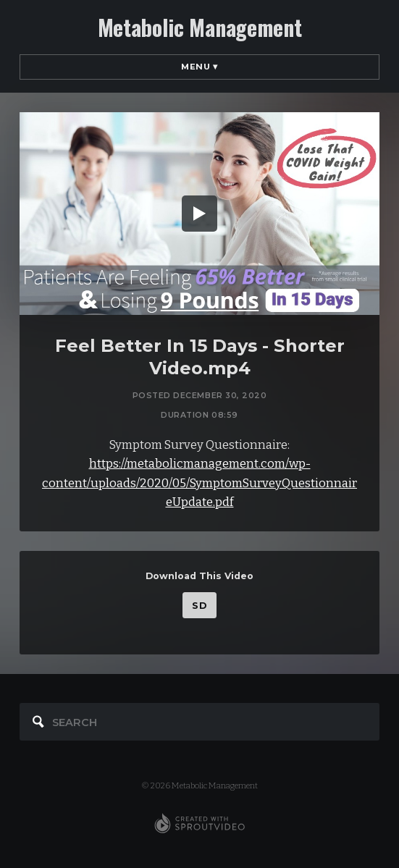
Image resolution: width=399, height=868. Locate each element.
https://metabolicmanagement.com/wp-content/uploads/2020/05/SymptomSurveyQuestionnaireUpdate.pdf (199, 483)
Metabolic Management (200, 28)
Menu (199, 67)
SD (199, 606)
